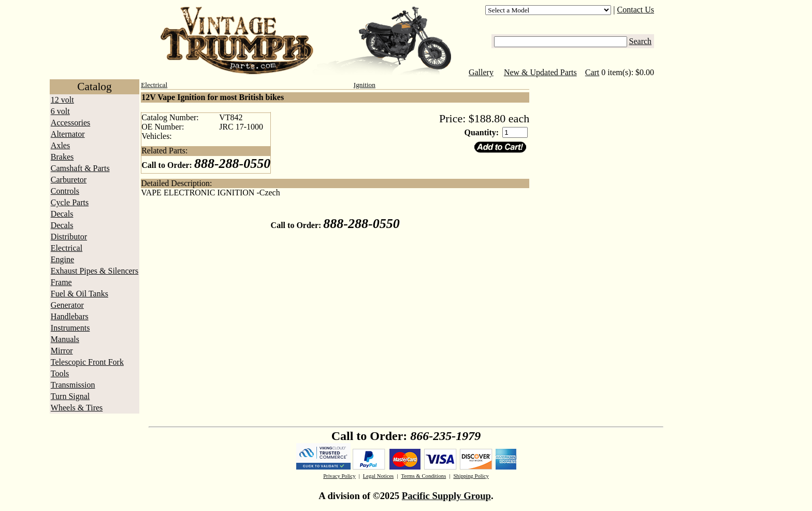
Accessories (70, 123)
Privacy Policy (339, 476)
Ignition (365, 85)
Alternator (68, 134)
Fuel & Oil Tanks (79, 294)
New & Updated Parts (540, 72)
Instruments (70, 328)
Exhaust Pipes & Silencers (95, 271)
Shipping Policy (471, 476)
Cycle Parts (70, 202)
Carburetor (69, 180)
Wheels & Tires (77, 408)
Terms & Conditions (423, 476)
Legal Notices (378, 476)
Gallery (481, 72)
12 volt (62, 100)
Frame (61, 282)
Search (641, 41)
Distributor (69, 237)
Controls (65, 191)
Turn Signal (70, 396)
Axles (60, 145)
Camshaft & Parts (80, 168)
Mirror (62, 351)
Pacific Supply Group (446, 496)
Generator (67, 305)
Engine (62, 259)
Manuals (65, 339)
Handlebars (70, 316)
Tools (60, 373)
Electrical (67, 248)
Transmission (73, 385)
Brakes (62, 157)
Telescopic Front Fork (87, 362)
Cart (592, 72)
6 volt (60, 111)
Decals (62, 214)
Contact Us (636, 10)
